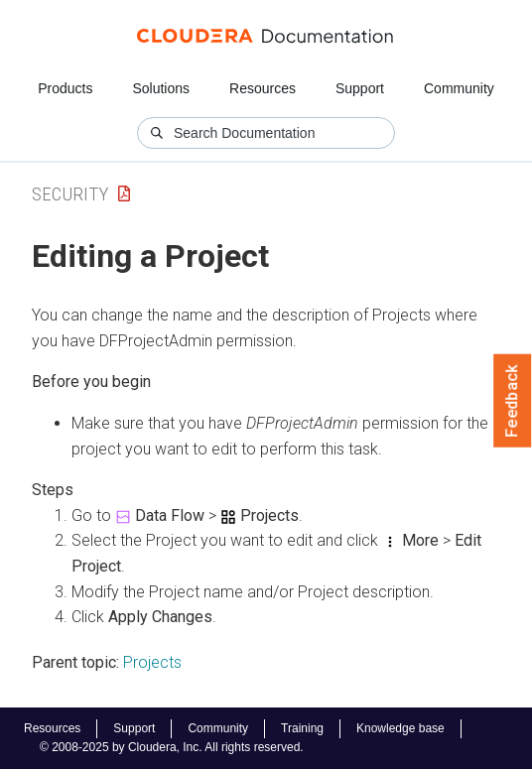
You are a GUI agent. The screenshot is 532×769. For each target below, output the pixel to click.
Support (360, 88)
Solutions (161, 88)
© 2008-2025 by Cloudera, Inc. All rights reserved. (172, 747)
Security (70, 194)
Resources (263, 88)
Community (459, 88)
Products (65, 88)
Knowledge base (400, 728)
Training (302, 728)
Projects (152, 662)
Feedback (513, 401)
